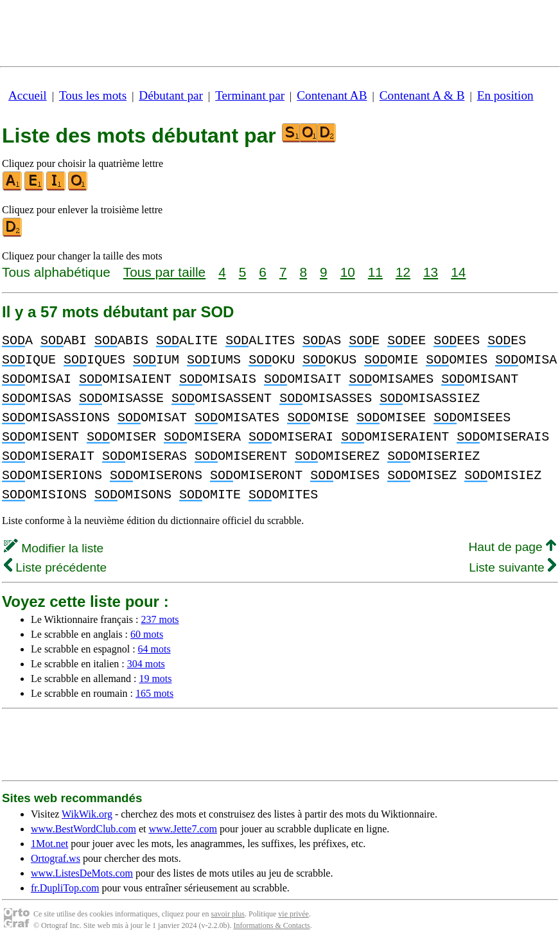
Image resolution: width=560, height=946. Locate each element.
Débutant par (171, 95)
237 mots (160, 619)
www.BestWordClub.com (83, 829)
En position (505, 95)
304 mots (146, 664)
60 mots (147, 634)
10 (348, 272)
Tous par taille (164, 272)
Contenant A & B (422, 95)
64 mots (154, 649)
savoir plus (228, 914)
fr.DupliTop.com (65, 888)
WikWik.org (87, 814)
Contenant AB (332, 95)
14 (458, 272)
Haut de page (512, 547)
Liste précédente (55, 567)
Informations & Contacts (271, 925)
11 (375, 272)
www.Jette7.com (183, 829)
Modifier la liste (54, 548)
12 (403, 272)
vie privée (293, 914)
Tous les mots (93, 95)
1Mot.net (49, 844)
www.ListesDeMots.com (82, 873)
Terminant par (250, 95)
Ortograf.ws (56, 858)
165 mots (154, 693)
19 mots (155, 679)
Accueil (28, 95)
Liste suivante (512, 567)
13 (431, 272)
